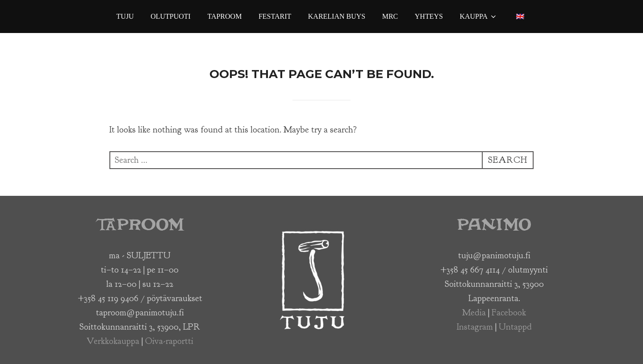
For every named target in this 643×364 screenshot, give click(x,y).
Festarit (275, 16)
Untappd (515, 327)
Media (474, 312)
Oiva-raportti (169, 341)
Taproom (224, 16)
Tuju (125, 16)
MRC (390, 16)
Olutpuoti (171, 16)
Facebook (509, 312)
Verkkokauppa (113, 341)
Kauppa (478, 17)
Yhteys (429, 16)
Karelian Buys (337, 16)
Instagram (475, 327)
